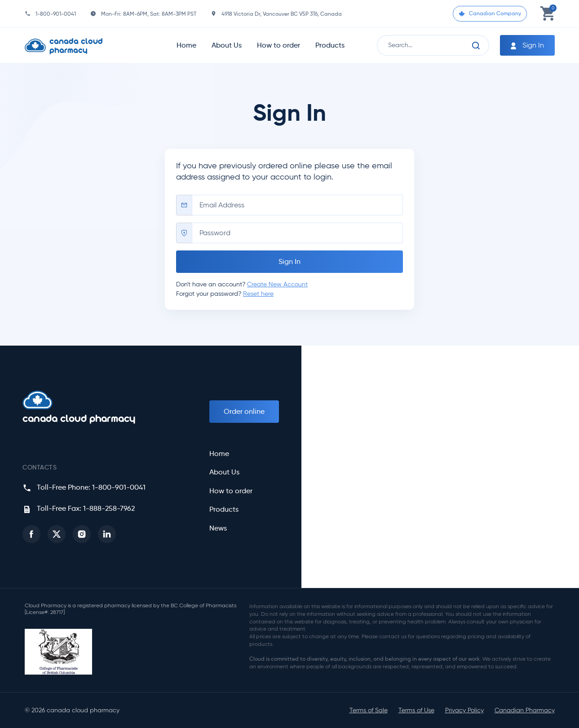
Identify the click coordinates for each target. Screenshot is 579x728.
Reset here (258, 294)
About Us (227, 45)
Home (186, 45)
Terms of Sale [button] (369, 710)
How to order (278, 45)
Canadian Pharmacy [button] (525, 710)
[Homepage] (84, 45)
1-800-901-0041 (56, 14)
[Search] (476, 45)
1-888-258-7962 (109, 508)
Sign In (526, 46)
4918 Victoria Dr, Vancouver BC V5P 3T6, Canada (282, 14)
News (218, 528)
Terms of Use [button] (416, 710)
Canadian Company (490, 13)
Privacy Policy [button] (464, 710)
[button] (31, 534)
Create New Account (277, 284)
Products (330, 45)
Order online (244, 411)
